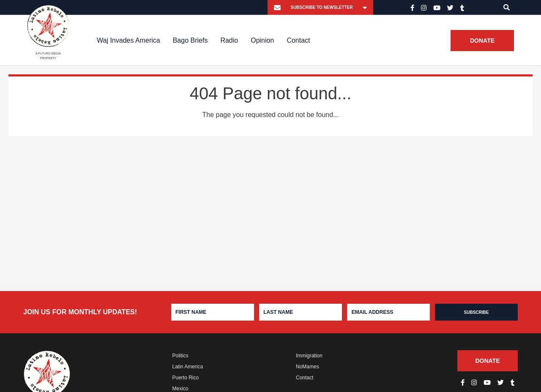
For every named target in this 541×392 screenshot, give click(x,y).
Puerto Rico (186, 378)
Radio (229, 40)
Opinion (262, 40)
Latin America (188, 367)
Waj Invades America (128, 40)
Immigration (309, 356)
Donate (482, 41)
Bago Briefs (190, 40)
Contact (298, 40)
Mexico (180, 389)
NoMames (307, 367)
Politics (180, 356)
